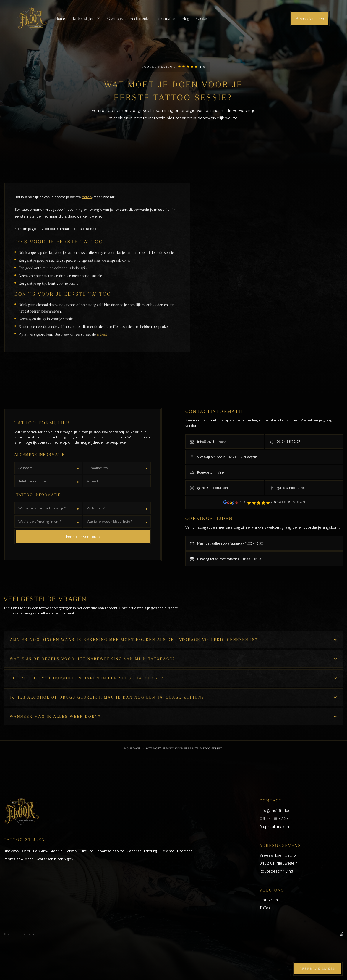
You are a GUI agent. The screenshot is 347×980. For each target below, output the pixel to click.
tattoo (87, 197)
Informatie (166, 18)
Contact (203, 18)
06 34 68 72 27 (274, 819)
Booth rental (140, 18)
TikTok (265, 908)
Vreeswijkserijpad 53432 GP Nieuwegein (279, 859)
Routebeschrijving (276, 871)
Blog (185, 18)
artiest (102, 334)
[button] (86, 18)
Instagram (269, 900)
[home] (32, 18)
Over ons (115, 18)
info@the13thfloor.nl (278, 811)
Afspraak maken (310, 18)
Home (60, 18)
